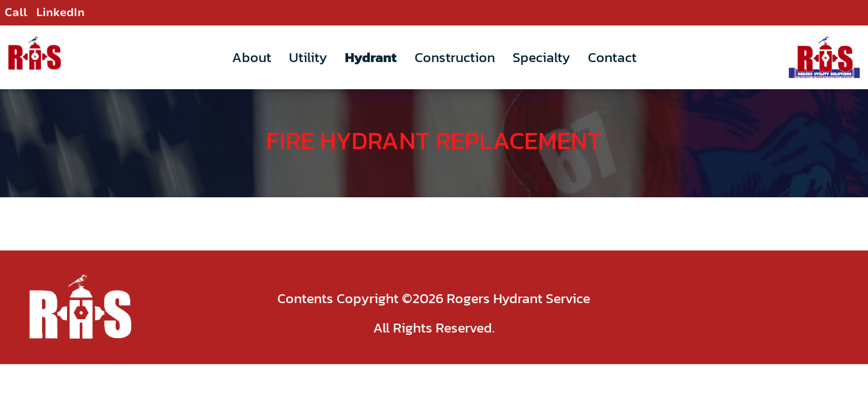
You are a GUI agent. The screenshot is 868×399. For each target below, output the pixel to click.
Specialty (541, 57)
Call (16, 12)
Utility (308, 57)
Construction (455, 57)
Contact (612, 57)
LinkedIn (60, 12)
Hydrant (371, 57)
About (252, 57)
